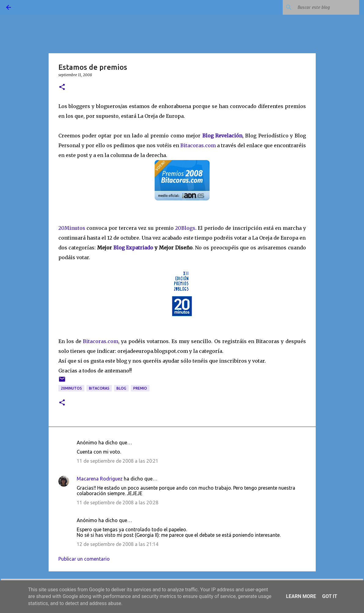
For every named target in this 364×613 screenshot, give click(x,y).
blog (121, 388)
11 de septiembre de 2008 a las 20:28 (118, 503)
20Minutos (73, 228)
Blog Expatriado (134, 248)
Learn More (301, 596)
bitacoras (99, 388)
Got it (330, 596)
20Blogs (185, 228)
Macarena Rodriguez (100, 479)
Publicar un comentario (84, 559)
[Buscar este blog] (327, 7)
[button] (62, 87)
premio (140, 388)
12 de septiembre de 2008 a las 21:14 (118, 544)
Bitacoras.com (198, 145)
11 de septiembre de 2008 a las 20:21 (118, 461)
